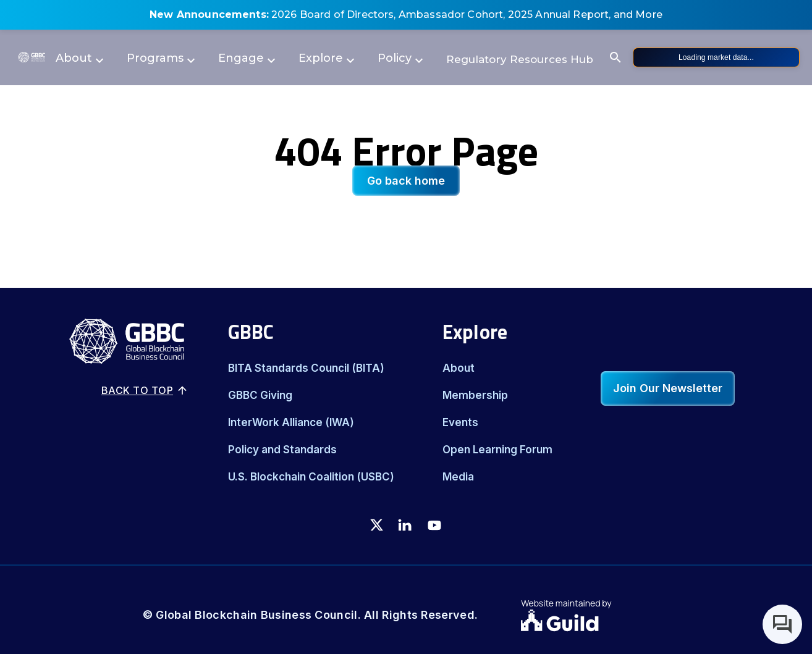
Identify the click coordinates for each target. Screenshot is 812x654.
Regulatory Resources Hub (520, 59)
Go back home (406, 181)
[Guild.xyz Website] (595, 622)
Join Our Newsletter (668, 388)
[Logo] (32, 57)
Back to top (145, 390)
